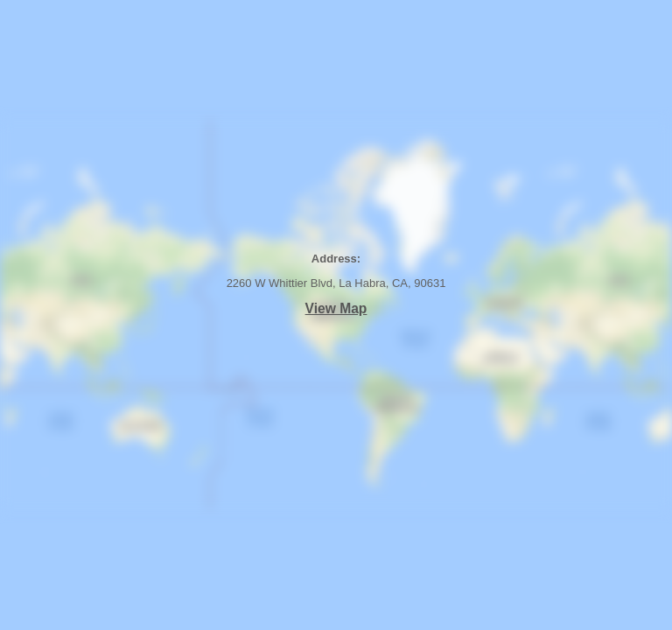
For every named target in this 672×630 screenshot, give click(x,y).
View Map (336, 308)
